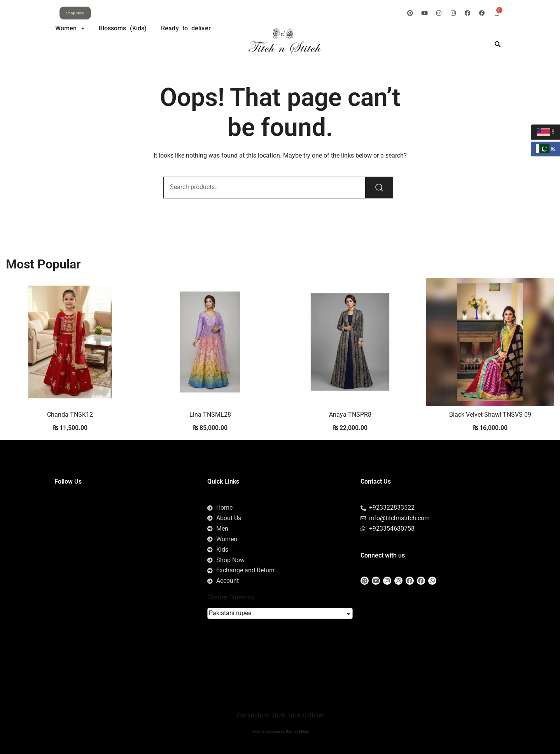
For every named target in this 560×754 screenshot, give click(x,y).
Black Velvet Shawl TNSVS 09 (490, 415)
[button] (70, 28)
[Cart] (497, 13)
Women (70, 28)
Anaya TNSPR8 (350, 415)
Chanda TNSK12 (70, 415)
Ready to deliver (186, 28)
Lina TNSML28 (210, 415)
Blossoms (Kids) (123, 28)
